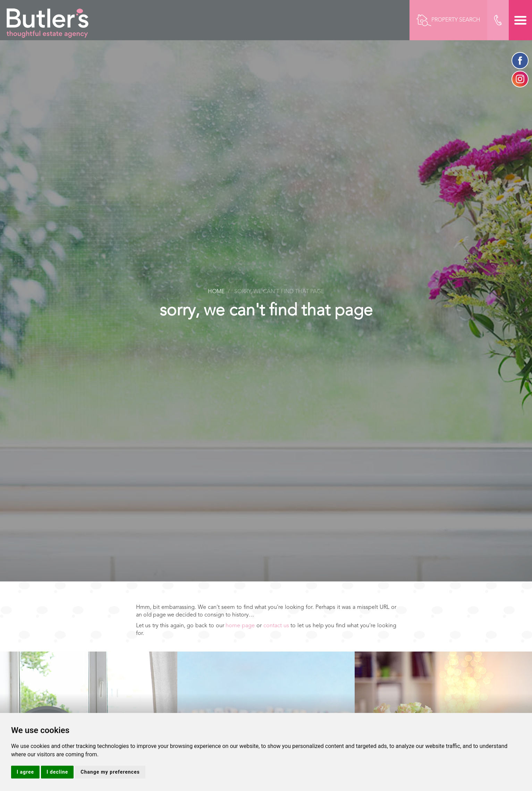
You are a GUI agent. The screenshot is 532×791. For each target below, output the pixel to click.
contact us (276, 626)
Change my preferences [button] (110, 772)
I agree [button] (25, 772)
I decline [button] (57, 772)
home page (240, 626)
